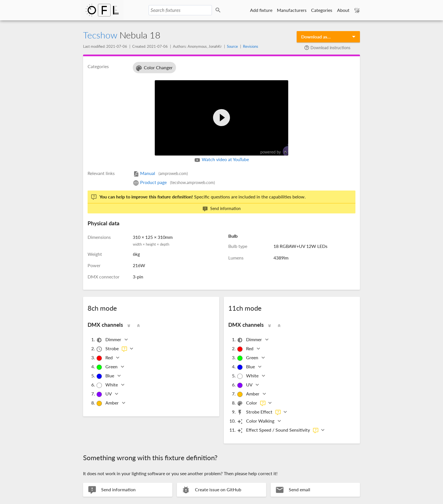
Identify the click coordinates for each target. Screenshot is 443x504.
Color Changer (154, 68)
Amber (108, 403)
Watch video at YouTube (221, 160)
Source (232, 46)
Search (219, 10)
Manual (160, 173)
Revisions (251, 46)
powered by (277, 150)
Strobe (112, 349)
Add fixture (261, 10)
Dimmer (109, 340)
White (107, 385)
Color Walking (256, 421)
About (343, 10)
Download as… (316, 37)
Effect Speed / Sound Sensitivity (278, 430)
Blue (106, 376)
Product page (174, 182)
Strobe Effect (259, 412)
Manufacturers (292, 10)
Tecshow (100, 35)
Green (107, 367)
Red (105, 358)
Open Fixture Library (102, 10)
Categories (322, 10)
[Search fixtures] (180, 10)
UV (104, 394)
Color (251, 403)
